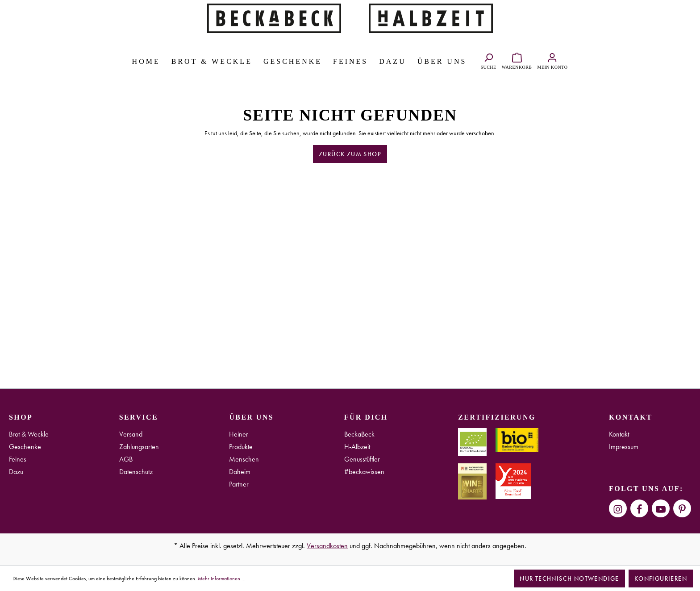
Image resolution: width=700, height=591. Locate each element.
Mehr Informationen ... (222, 579)
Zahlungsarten (139, 447)
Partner (239, 484)
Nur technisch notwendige (569, 579)
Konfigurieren (661, 579)
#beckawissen (364, 472)
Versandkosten (327, 546)
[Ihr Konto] (553, 60)
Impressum (624, 447)
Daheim (240, 472)
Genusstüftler (362, 459)
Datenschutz (136, 472)
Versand (131, 434)
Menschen (244, 459)
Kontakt (619, 434)
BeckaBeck (359, 434)
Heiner (239, 434)
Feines (18, 459)
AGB (126, 459)
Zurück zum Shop (350, 154)
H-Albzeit (357, 447)
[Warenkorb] (517, 60)
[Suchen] (488, 60)
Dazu (16, 472)
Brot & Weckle (29, 434)
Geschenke (25, 447)
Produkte (241, 447)
